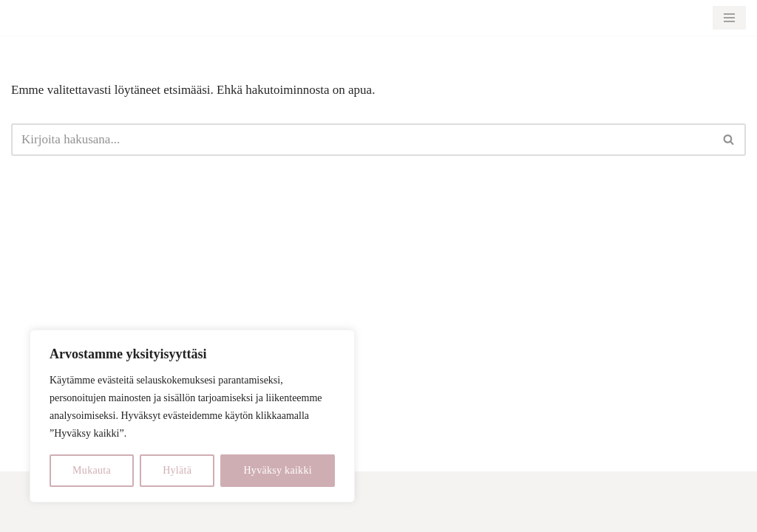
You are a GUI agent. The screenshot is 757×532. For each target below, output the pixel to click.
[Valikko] (729, 18)
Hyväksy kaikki (277, 470)
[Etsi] (362, 140)
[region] (192, 416)
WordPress (105, 512)
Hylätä (177, 470)
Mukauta (92, 470)
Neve (24, 512)
